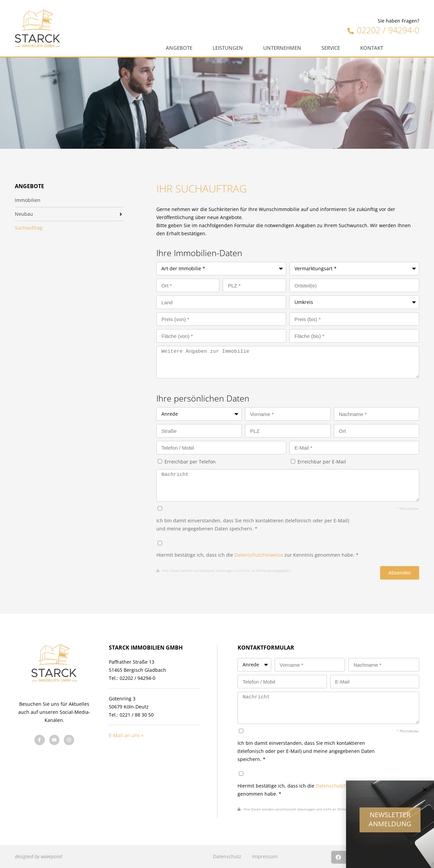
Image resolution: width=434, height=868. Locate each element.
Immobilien (28, 200)
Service (331, 48)
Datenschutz (227, 856)
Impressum (265, 856)
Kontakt (372, 48)
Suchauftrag (29, 228)
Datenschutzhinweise (259, 555)
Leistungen (228, 48)
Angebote (179, 48)
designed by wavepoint (39, 856)
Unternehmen (282, 48)
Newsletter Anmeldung (390, 824)
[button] (425, 795)
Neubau (24, 214)
